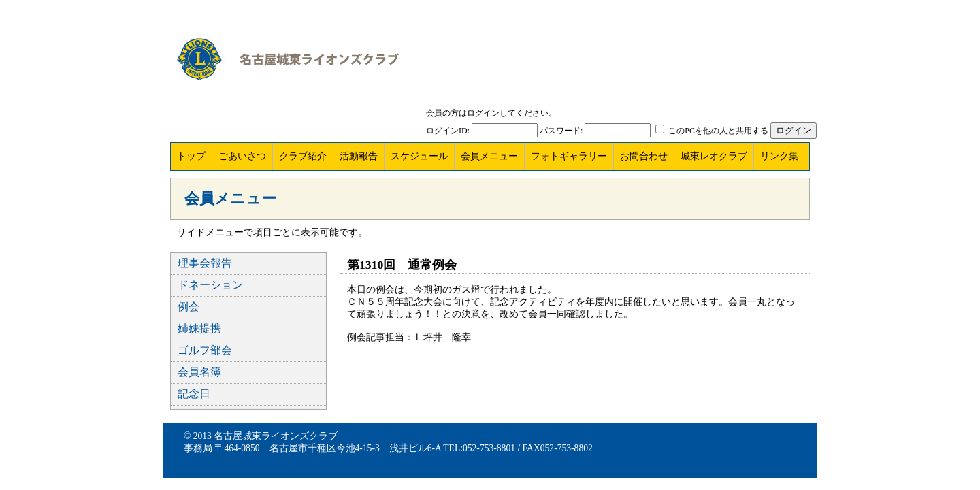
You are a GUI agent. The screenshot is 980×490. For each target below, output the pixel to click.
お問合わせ (644, 156)
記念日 (194, 394)
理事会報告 (205, 263)
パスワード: (561, 131)
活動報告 (359, 156)
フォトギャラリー (569, 156)
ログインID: (448, 131)
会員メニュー (489, 156)
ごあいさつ (242, 156)
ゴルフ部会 (205, 350)
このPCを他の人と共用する (718, 131)
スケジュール (419, 156)
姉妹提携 (199, 328)
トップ (191, 156)
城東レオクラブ (714, 156)
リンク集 (779, 156)
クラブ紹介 (303, 156)
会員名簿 (199, 372)
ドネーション (210, 285)
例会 (189, 307)
